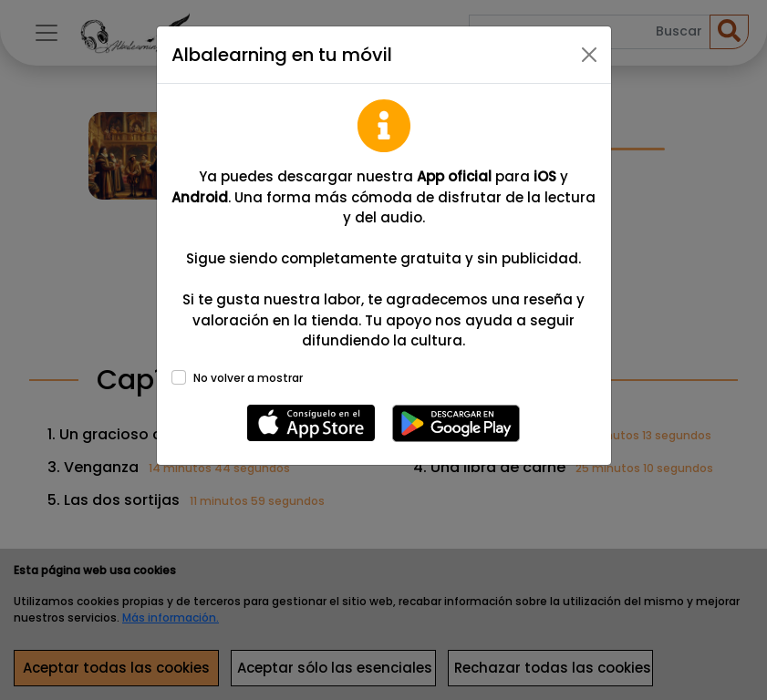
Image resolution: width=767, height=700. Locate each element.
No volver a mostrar (248, 378)
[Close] (589, 55)
